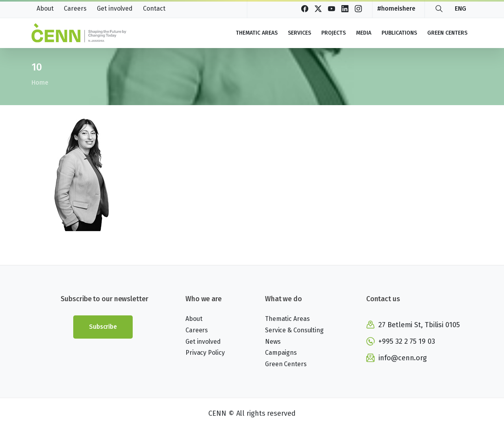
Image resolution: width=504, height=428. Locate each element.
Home (40, 82)
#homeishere (396, 9)
